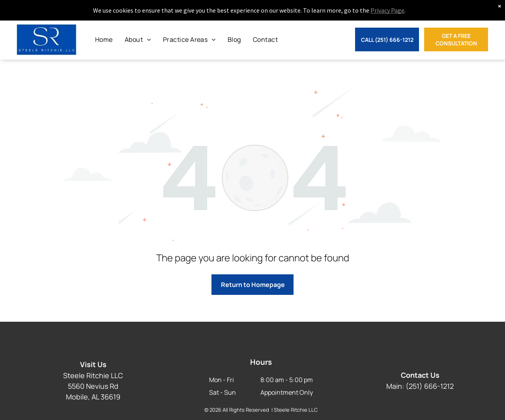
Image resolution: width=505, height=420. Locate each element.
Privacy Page (387, 10)
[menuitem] (104, 39)
